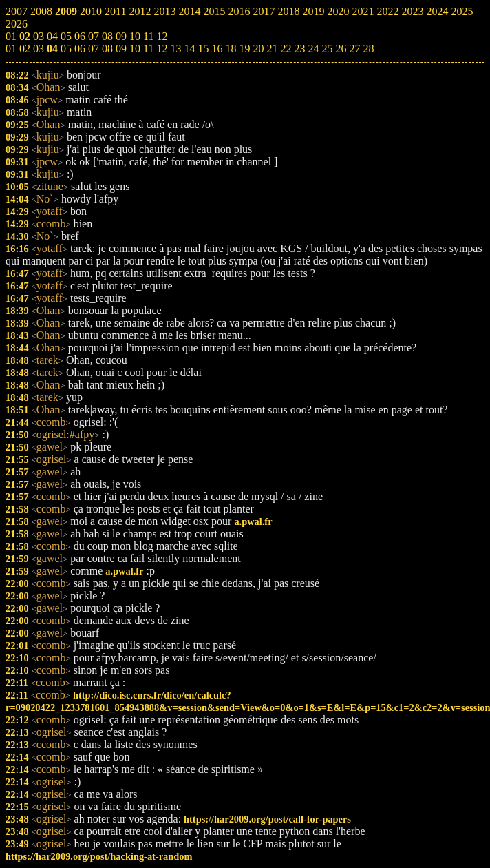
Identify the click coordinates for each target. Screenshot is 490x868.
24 (313, 49)
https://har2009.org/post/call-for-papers (267, 819)
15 (203, 49)
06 (80, 49)
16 (217, 49)
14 (189, 49)
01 (11, 49)
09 (121, 49)
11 (148, 49)
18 (231, 49)
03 (39, 49)
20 (258, 49)
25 (327, 49)
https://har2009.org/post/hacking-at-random (99, 856)
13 (175, 49)
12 (162, 49)
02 (25, 49)
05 (66, 49)
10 (135, 49)
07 (94, 49)
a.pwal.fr (253, 521)
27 (354, 49)
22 (286, 49)
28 (368, 49)
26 (341, 49)
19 (244, 49)
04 (52, 49)
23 (299, 49)
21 (272, 49)
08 (107, 49)
